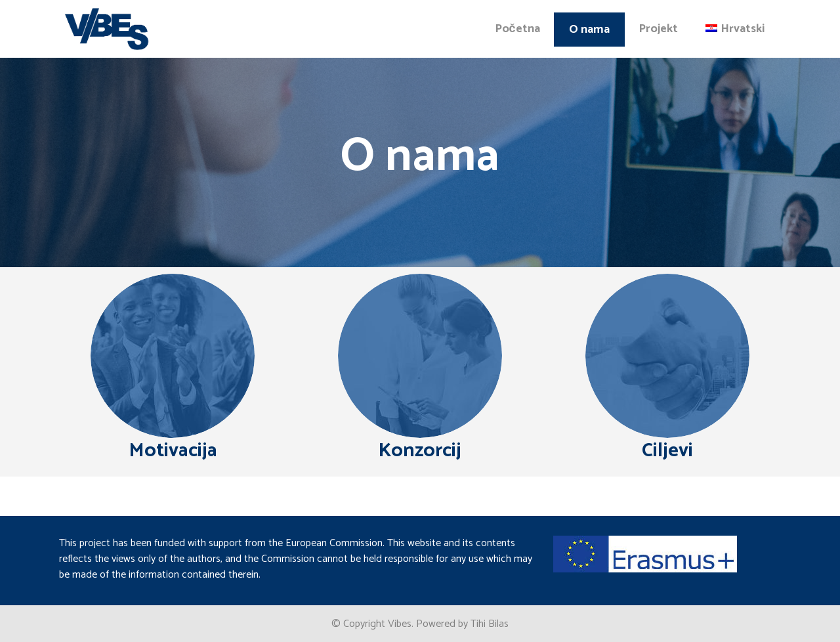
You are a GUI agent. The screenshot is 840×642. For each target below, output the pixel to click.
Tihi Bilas (490, 624)
